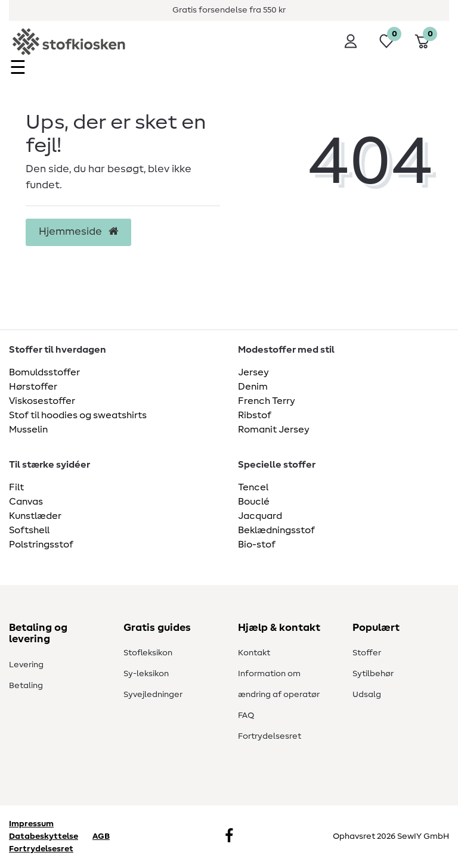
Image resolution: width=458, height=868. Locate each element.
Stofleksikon (148, 653)
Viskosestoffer (42, 401)
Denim (253, 387)
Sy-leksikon (146, 674)
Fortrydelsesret (270, 736)
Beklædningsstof (276, 530)
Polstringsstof (41, 545)
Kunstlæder (35, 516)
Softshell (29, 530)
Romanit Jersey (274, 430)
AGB (101, 836)
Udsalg (367, 695)
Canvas (26, 502)
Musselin (28, 430)
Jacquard (260, 516)
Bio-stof (257, 545)
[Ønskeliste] (386, 41)
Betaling (26, 686)
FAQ (246, 715)
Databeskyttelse (44, 836)
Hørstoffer (33, 387)
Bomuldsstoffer (44, 372)
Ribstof (255, 415)
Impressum (31, 824)
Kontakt (254, 653)
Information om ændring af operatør (279, 684)
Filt (16, 487)
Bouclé (254, 502)
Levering (26, 665)
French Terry (267, 401)
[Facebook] (229, 837)
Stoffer (367, 653)
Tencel (253, 487)
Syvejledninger (153, 695)
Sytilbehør (373, 674)
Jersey (253, 372)
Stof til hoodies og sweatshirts (78, 415)
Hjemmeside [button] (78, 232)
